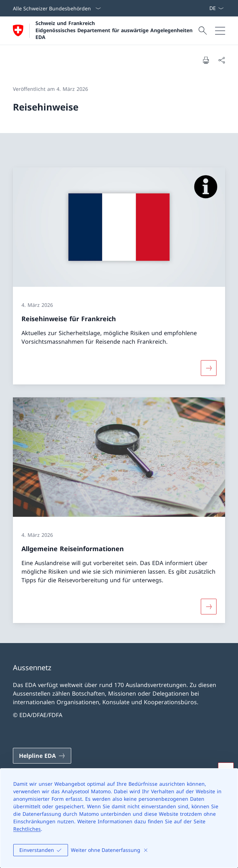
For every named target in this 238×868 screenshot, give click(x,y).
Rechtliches (27, 829)
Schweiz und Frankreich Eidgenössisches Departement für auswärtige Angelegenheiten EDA (114, 30)
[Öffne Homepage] (105, 31)
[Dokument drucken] (206, 60)
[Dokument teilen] (222, 60)
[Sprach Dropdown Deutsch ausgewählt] (216, 8)
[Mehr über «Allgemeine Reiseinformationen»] (209, 607)
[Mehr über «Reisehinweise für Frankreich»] (209, 368)
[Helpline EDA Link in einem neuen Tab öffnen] (42, 756)
